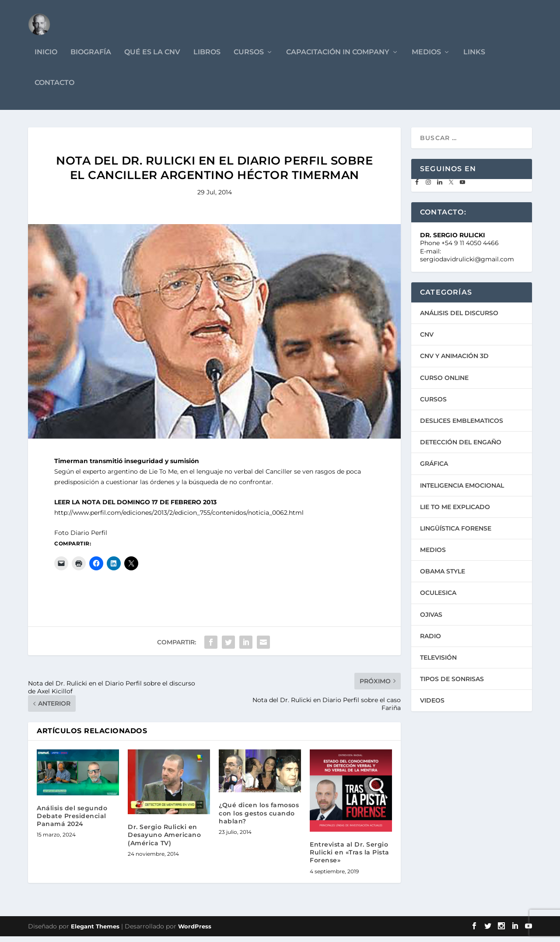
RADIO (430, 642)
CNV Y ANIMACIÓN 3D (454, 362)
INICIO (46, 58)
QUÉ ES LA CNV (152, 58)
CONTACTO (54, 89)
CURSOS (249, 58)
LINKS (474, 58)
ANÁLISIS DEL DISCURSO (459, 319)
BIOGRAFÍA (91, 58)
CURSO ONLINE (444, 383)
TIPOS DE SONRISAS (452, 685)
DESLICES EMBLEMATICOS (462, 426)
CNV (427, 341)
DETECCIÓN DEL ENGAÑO (461, 448)
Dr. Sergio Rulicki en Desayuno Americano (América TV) (164, 841)
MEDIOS (426, 58)
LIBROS (207, 58)
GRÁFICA (434, 470)
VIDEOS (432, 706)
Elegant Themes (95, 932)
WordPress (195, 932)
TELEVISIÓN (438, 663)
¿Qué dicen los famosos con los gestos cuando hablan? (259, 819)
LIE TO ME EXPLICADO (455, 513)
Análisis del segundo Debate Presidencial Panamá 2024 (72, 822)
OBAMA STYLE (443, 577)
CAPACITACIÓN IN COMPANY (338, 58)
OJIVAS (431, 620)
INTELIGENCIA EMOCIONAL (462, 491)
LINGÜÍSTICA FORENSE (456, 534)
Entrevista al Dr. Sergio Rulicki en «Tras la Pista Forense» (350, 858)
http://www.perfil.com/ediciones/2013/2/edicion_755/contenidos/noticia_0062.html (179, 518)
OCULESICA (438, 599)
